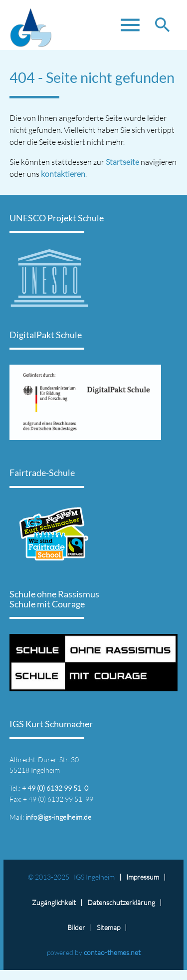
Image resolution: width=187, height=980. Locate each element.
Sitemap (108, 927)
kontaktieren (63, 174)
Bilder (76, 927)
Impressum (143, 877)
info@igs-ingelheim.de (58, 817)
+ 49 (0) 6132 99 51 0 (55, 788)
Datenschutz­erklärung (121, 902)
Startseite (122, 162)
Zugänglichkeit (54, 902)
